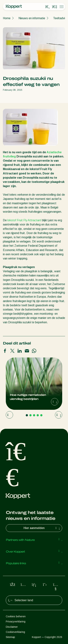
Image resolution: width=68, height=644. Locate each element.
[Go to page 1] (27, 415)
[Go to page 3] (34, 415)
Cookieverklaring (15, 632)
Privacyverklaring (16, 622)
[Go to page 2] (30, 415)
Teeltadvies (61, 18)
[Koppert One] (55, 7)
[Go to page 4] (38, 415)
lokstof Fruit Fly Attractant (24, 220)
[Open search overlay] (48, 7)
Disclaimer (12, 627)
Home (7, 18)
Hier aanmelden (42, 528)
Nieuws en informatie (32, 18)
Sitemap (10, 637)
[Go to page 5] (41, 415)
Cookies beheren (16, 616)
